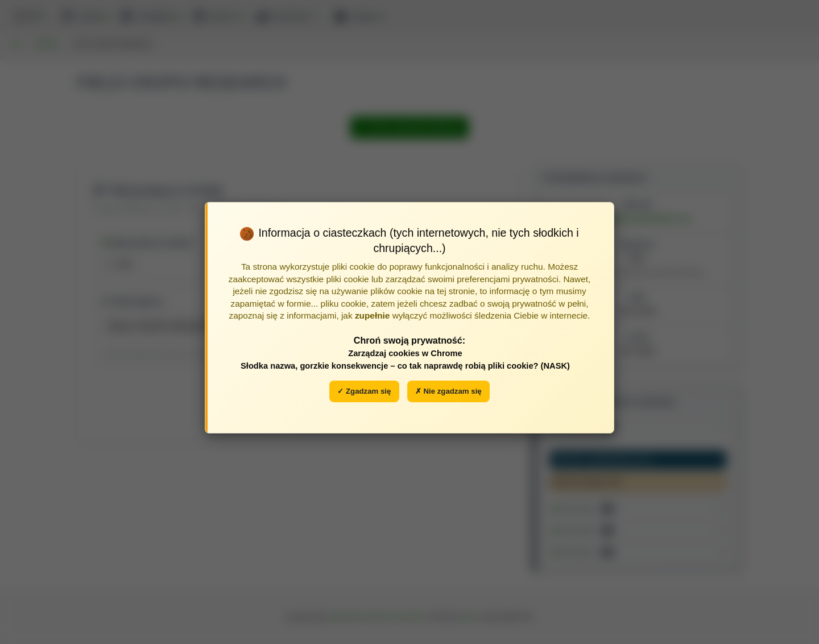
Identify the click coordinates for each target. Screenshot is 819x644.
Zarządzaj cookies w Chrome (405, 353)
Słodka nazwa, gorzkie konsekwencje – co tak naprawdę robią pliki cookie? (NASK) (405, 366)
